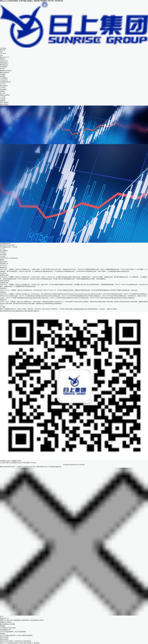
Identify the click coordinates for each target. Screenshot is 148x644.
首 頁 (2, 616)
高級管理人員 (4, 264)
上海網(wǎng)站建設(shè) (24, 467)
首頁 (1, 55)
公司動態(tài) (4, 78)
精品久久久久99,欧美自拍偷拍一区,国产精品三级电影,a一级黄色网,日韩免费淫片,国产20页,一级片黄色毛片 (32, 1)
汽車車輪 (3, 74)
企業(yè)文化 (4, 61)
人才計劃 (3, 97)
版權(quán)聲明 (23, 311)
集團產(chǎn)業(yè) (6, 71)
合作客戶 (3, 69)
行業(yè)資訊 (4, 80)
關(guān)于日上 (5, 57)
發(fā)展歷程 (4, 67)
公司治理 (3, 88)
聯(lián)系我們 (4, 103)
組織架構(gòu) (4, 63)
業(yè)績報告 (4, 86)
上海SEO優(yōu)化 (41, 467)
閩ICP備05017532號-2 (30, 463)
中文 (1, 53)
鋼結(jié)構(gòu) (5, 72)
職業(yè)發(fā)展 (5, 95)
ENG (4, 53)
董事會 (2, 260)
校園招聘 (3, 101)
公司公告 (3, 84)
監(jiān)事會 (4, 262)
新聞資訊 (3, 76)
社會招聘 (3, 99)
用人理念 (3, 93)
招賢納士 (3, 91)
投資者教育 (3, 89)
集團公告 (36, 311)
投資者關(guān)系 (5, 82)
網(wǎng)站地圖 (13, 311)
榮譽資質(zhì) (4, 65)
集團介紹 (3, 59)
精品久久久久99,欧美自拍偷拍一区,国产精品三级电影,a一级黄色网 (20, 643)
